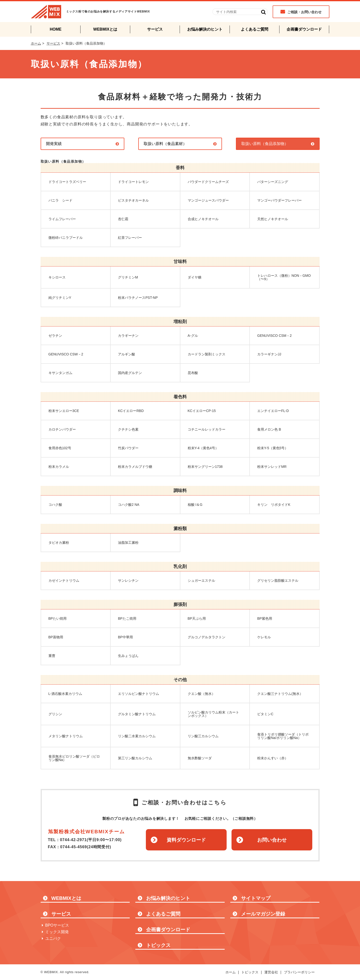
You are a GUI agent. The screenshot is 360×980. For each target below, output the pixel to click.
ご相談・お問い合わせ (304, 12)
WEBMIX (46, 12)
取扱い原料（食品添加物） (265, 144)
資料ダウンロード (186, 840)
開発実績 (54, 144)
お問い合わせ (272, 840)
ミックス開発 (57, 932)
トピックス (158, 945)
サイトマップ (256, 898)
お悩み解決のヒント (205, 29)
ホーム (36, 43)
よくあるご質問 (255, 29)
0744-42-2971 (73, 840)
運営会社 (271, 972)
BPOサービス (57, 925)
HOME (56, 29)
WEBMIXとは (105, 29)
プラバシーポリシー (299, 972)
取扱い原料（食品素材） (165, 144)
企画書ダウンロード (304, 29)
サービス (155, 29)
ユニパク (53, 938)
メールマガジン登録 (263, 914)
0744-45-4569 (74, 847)
